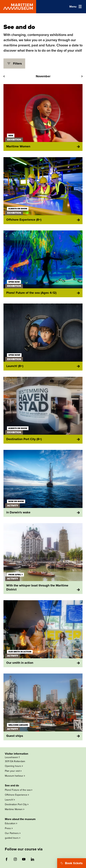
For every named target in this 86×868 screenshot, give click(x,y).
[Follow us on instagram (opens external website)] (15, 859)
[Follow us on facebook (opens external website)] (7, 859)
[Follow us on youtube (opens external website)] (24, 859)
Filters (14, 63)
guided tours (13, 838)
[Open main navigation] (75, 7)
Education (11, 823)
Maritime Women (15, 809)
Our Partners (13, 833)
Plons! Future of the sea (19, 790)
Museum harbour (15, 776)
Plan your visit (13, 771)
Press (9, 828)
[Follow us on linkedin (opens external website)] (32, 859)
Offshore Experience (17, 795)
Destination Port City (17, 804)
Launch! (10, 800)
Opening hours (14, 766)
